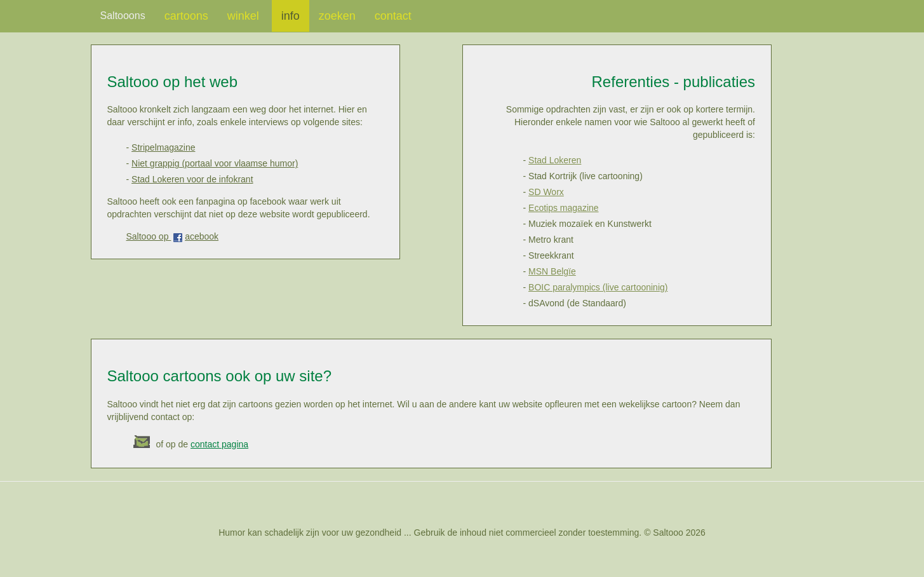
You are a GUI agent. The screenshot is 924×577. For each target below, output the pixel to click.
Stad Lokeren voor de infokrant (192, 179)
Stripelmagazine (163, 147)
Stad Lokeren (555, 160)
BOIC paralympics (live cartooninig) (598, 287)
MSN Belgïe (552, 271)
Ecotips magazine (564, 208)
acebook (202, 236)
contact (393, 16)
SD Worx (546, 192)
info (291, 16)
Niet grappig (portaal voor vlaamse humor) (215, 163)
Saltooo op (149, 236)
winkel (245, 16)
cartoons (186, 16)
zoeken (337, 16)
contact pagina (219, 444)
